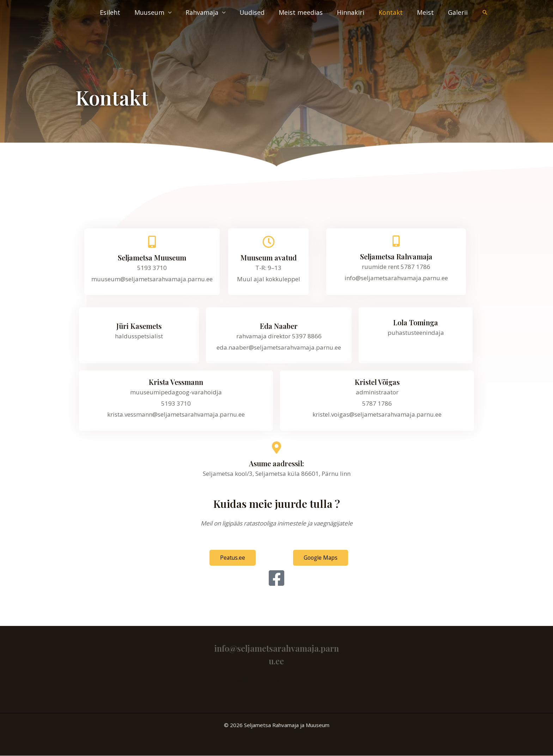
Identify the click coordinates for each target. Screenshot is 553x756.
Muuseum (160, 12)
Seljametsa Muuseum (152, 257)
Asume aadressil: (276, 463)
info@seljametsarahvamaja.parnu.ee (276, 681)
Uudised (260, 12)
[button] (485, 12)
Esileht (122, 12)
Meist (427, 12)
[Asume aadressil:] (277, 447)
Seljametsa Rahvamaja (396, 256)
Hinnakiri (355, 12)
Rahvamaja (211, 12)
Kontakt (394, 12)
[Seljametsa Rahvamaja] (396, 241)
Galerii (458, 12)
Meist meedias (307, 12)
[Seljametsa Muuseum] (152, 242)
